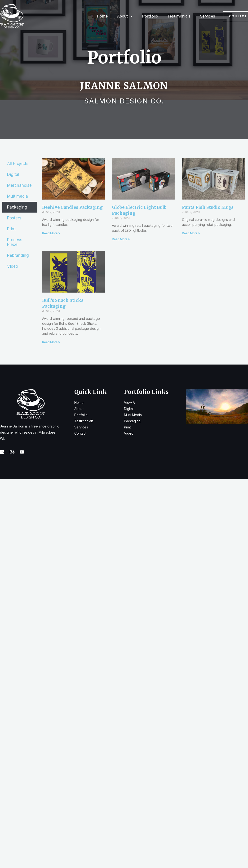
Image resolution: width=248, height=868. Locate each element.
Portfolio (150, 16)
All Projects (18, 164)
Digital (13, 174)
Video (13, 266)
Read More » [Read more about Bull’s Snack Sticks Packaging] (51, 342)
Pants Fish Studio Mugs (208, 207)
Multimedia (18, 196)
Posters (14, 218)
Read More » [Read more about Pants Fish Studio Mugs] (191, 233)
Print (11, 229)
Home (102, 16)
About (125, 16)
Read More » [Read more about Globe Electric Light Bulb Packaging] (121, 239)
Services (208, 16)
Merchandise (19, 185)
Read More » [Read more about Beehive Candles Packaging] (51, 233)
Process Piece (15, 242)
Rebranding (18, 255)
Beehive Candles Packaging (72, 207)
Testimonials (179, 16)
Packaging (17, 207)
